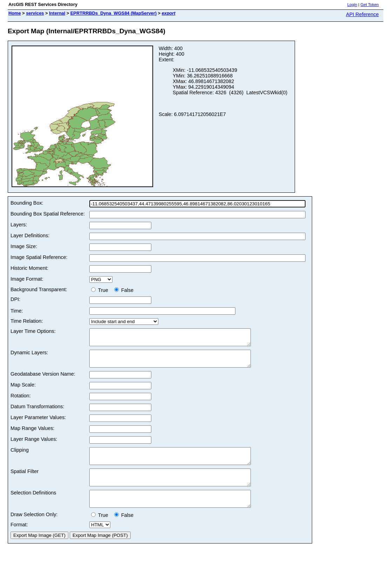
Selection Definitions (33, 505)
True (101, 290)
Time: (17, 311)
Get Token (370, 5)
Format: (19, 540)
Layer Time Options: (33, 331)
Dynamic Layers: (29, 356)
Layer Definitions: (30, 235)
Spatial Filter (25, 481)
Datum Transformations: (37, 413)
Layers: (19, 225)
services (35, 13)
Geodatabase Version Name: (43, 380)
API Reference (362, 14)
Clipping (20, 456)
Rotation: (21, 402)
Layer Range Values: (34, 445)
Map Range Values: (32, 435)
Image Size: (24, 246)
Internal (57, 13)
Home (15, 13)
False (124, 290)
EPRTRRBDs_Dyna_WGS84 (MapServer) (114, 13)
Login (352, 5)
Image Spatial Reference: (39, 257)
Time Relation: (27, 321)
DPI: (15, 299)
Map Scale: (23, 391)
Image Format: (27, 279)
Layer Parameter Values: (38, 424)
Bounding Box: (27, 203)
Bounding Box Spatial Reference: (48, 214)
